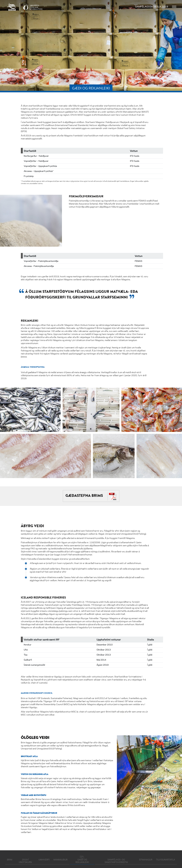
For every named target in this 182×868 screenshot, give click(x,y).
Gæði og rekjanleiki (85, 861)
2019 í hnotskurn (25, 861)
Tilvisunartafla (166, 860)
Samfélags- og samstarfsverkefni (116, 861)
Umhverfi (44, 860)
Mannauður (60, 860)
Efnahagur (146, 860)
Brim (10, 860)
